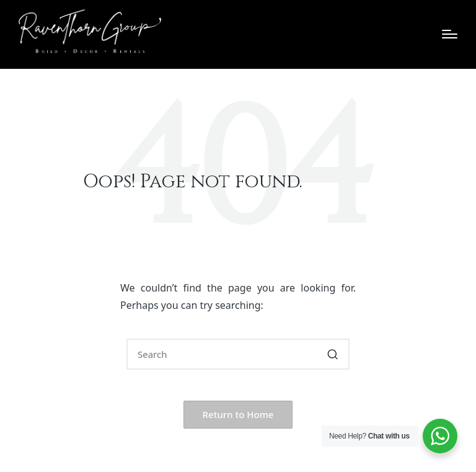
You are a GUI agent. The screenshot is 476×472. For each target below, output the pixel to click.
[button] (333, 354)
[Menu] (450, 34)
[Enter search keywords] (238, 354)
